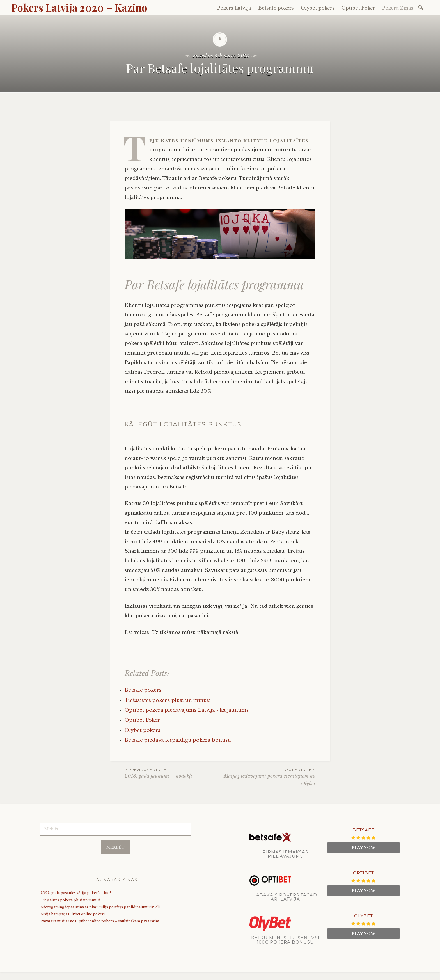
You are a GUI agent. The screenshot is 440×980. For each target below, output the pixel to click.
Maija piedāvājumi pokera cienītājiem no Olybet (268, 777)
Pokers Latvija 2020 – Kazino (79, 7)
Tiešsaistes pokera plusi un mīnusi (70, 900)
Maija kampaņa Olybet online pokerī (73, 914)
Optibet (364, 873)
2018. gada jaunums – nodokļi (172, 773)
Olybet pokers (318, 8)
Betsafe (363, 830)
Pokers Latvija (234, 8)
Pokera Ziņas (398, 8)
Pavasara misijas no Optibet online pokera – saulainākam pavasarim (100, 921)
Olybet (364, 916)
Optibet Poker (358, 8)
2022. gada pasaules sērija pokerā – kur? (76, 893)
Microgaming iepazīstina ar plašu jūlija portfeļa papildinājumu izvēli (100, 907)
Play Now (363, 848)
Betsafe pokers (276, 8)
